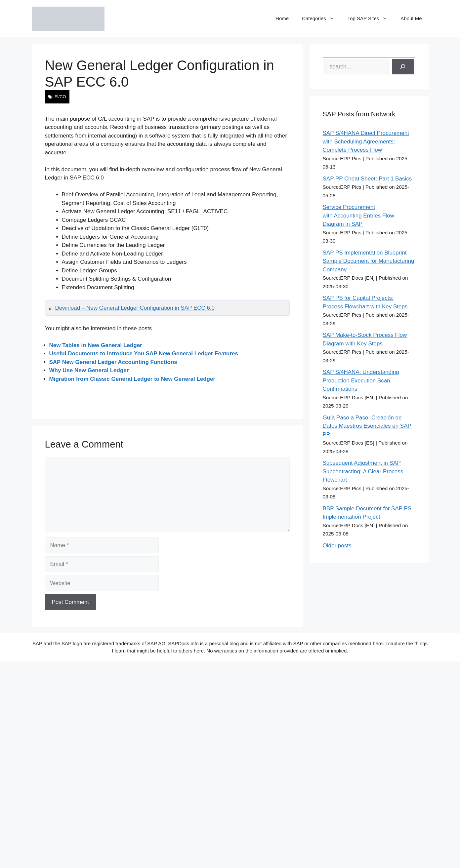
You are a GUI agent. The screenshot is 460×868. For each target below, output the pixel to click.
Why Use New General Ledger (89, 370)
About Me (411, 18)
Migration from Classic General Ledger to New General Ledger (132, 379)
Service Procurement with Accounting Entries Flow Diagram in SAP (358, 216)
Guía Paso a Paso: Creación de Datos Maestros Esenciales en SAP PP (367, 426)
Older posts (337, 546)
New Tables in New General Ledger (96, 345)
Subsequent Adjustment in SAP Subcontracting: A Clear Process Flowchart (363, 471)
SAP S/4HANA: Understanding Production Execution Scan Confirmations (361, 380)
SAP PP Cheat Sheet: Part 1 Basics (367, 179)
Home (282, 18)
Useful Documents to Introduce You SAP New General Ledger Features (144, 354)
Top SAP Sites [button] (371, 19)
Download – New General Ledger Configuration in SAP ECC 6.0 (135, 308)
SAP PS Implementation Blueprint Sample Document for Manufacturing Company (369, 261)
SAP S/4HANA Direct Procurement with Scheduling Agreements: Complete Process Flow (366, 141)
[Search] (403, 67)
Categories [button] (321, 19)
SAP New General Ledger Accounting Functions (113, 362)
